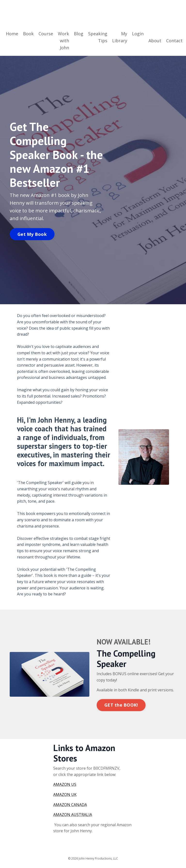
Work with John (63, 41)
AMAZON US (65, 784)
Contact (174, 41)
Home (12, 34)
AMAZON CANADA (70, 805)
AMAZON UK (65, 795)
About (155, 41)
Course (46, 34)
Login (138, 34)
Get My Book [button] (32, 234)
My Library (120, 37)
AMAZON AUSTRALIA (73, 815)
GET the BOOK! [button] (121, 705)
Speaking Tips (98, 37)
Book (28, 34)
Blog (79, 34)
